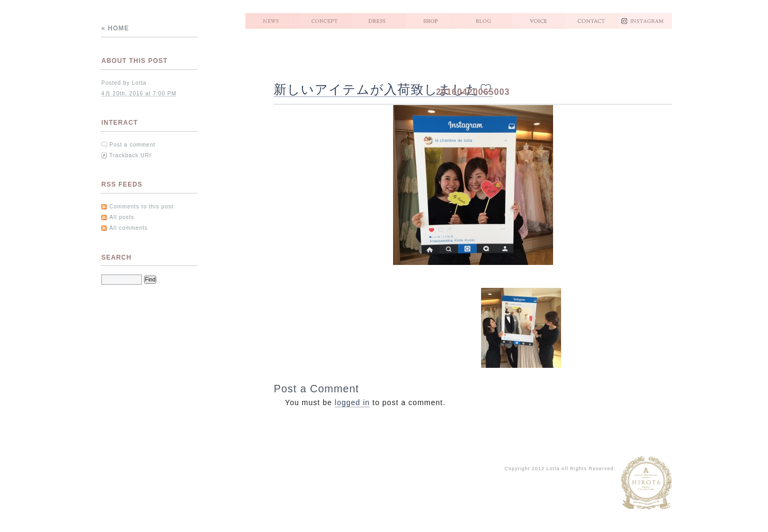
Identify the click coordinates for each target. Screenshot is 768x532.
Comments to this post (141, 207)
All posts (122, 217)
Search (117, 257)
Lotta (139, 83)
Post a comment (132, 145)
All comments (129, 228)
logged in (353, 402)
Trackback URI (130, 155)
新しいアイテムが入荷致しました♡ (383, 89)
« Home (115, 28)
